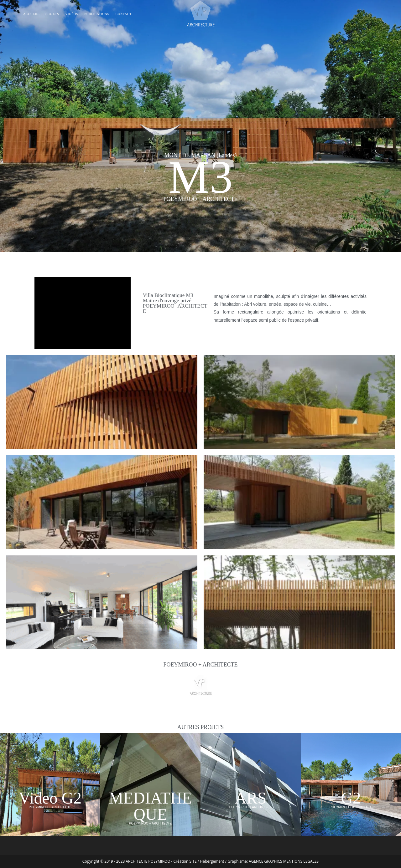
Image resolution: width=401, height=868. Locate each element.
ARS (250, 798)
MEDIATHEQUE (150, 806)
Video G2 (50, 798)
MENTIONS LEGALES (301, 861)
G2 (351, 798)
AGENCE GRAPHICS (266, 861)
